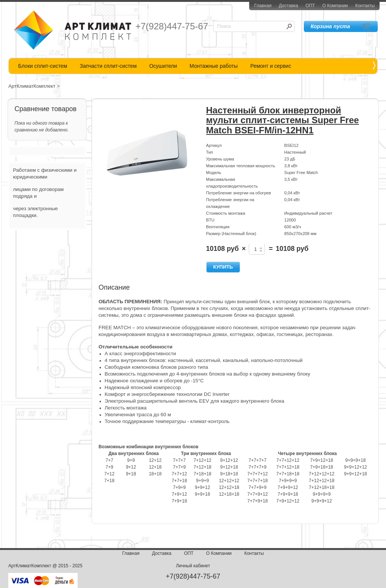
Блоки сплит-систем (43, 66)
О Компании (335, 6)
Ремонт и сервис (271, 66)
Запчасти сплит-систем (108, 66)
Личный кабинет (193, 566)
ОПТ (310, 6)
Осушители (163, 66)
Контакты (365, 6)
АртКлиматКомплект (32, 86)
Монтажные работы (214, 66)
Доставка (288, 6)
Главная (263, 6)
